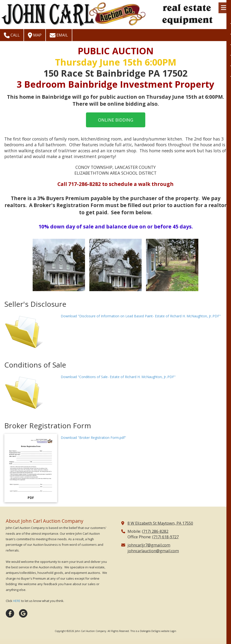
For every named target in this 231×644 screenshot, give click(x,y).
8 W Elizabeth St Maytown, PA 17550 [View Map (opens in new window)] (160, 523)
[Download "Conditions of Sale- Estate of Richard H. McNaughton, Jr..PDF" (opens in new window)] (31, 393)
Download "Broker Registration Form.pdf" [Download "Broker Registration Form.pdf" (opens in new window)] (93, 438)
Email (59, 35)
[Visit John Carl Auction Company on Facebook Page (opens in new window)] (10, 613)
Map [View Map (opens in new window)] (35, 35)
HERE (17, 601)
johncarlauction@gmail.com (153, 551)
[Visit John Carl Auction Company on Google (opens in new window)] (23, 613)
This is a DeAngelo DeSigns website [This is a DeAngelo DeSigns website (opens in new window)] (150, 631)
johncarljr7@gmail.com (149, 545)
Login (173, 631)
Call (12, 35)
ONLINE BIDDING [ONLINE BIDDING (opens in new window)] (116, 120)
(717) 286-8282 (155, 531)
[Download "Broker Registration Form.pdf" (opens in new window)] (31, 468)
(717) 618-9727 (165, 537)
